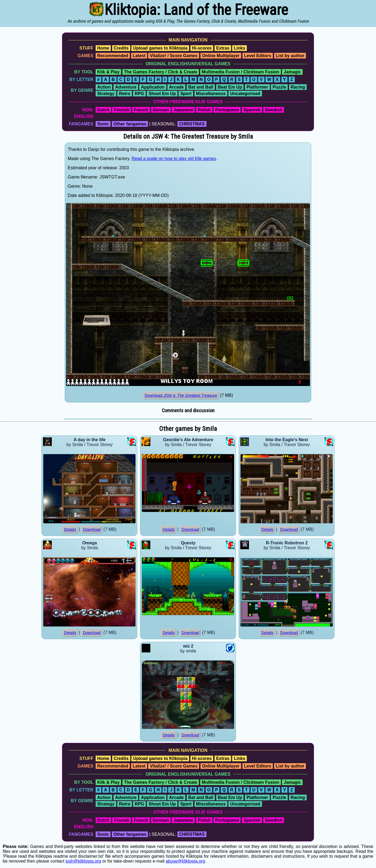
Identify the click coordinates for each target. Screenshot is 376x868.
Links (239, 48)
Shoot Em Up (162, 94)
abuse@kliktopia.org (185, 861)
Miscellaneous (211, 94)
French (141, 110)
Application (153, 87)
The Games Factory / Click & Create (161, 72)
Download (92, 529)
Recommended (113, 56)
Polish (204, 110)
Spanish (252, 110)
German (161, 110)
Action (104, 87)
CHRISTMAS (192, 124)
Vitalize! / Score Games (174, 56)
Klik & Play (108, 72)
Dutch (103, 110)
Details (70, 529)
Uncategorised (245, 94)
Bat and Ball (201, 87)
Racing (298, 87)
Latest (139, 56)
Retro (125, 94)
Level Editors (258, 56)
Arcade (176, 87)
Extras (223, 48)
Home (103, 48)
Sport (186, 94)
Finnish (121, 110)
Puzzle (279, 87)
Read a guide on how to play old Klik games (174, 159)
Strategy (106, 94)
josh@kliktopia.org (83, 861)
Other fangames (130, 124)
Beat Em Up (230, 87)
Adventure (126, 87)
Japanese (183, 110)
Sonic (103, 124)
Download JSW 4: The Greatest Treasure (181, 395)
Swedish (274, 110)
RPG (139, 94)
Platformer (257, 87)
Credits (121, 48)
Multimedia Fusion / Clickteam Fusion (241, 72)
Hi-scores (202, 48)
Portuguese (227, 110)
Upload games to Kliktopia (160, 48)
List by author (290, 56)
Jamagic (292, 72)
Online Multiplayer (221, 56)
